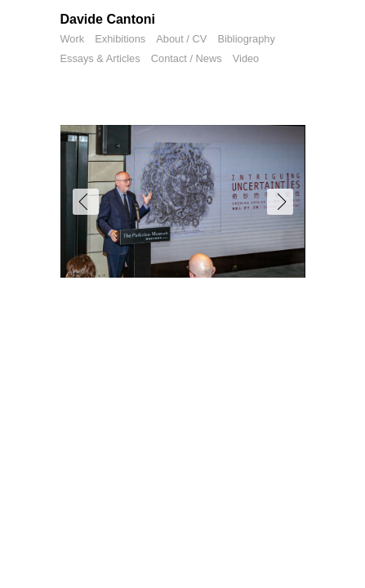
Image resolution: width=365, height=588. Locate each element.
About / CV (181, 39)
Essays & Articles (100, 58)
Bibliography (246, 39)
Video (246, 58)
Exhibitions (120, 39)
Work (73, 39)
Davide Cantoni (108, 19)
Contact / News (187, 58)
